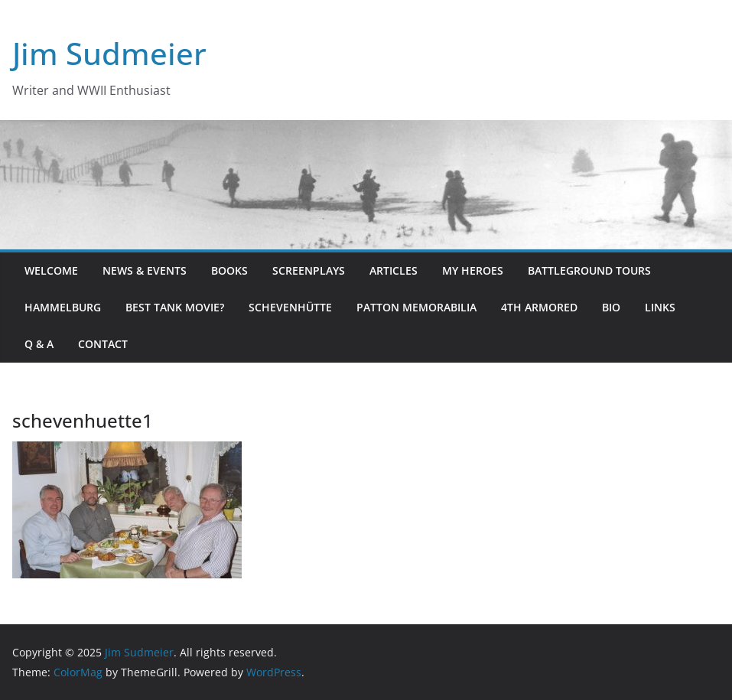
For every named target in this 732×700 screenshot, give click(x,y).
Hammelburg (63, 307)
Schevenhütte (290, 307)
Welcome (51, 270)
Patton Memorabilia (416, 307)
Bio (611, 307)
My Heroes (473, 270)
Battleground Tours (589, 270)
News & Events (145, 270)
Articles (394, 270)
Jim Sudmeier (109, 53)
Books (229, 270)
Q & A (39, 344)
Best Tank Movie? (175, 307)
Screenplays (309, 270)
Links (660, 307)
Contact (103, 344)
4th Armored (539, 307)
